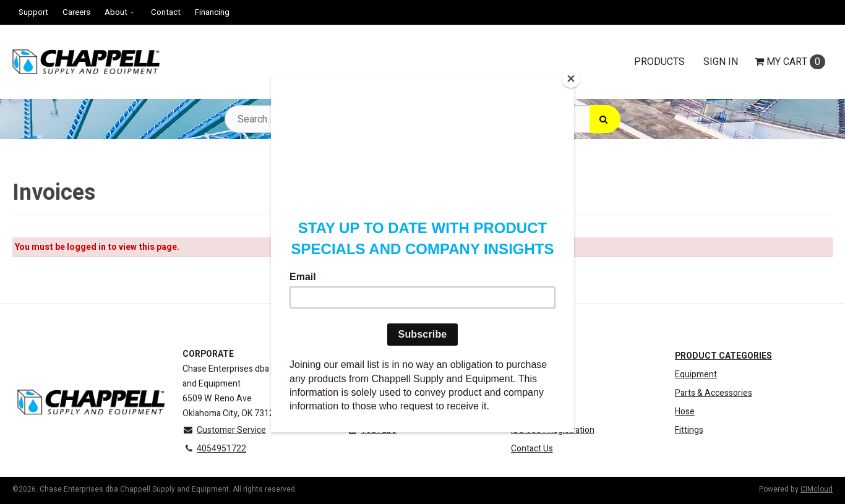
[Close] (571, 79)
